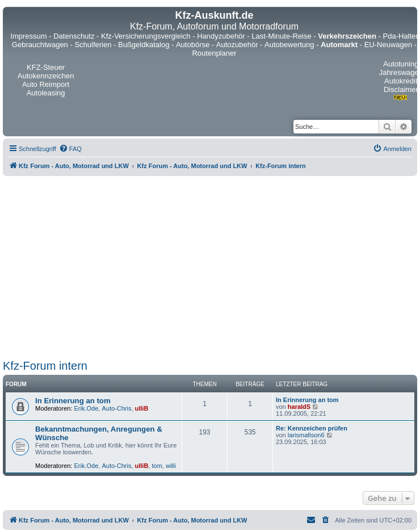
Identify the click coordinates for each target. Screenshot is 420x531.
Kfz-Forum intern (45, 366)
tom (157, 466)
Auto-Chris (116, 408)
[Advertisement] (106, 266)
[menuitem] (70, 149)
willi (171, 466)
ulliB (142, 408)
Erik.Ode (87, 408)
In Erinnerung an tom (73, 401)
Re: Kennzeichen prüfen (312, 428)
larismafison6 (306, 435)
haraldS (299, 407)
